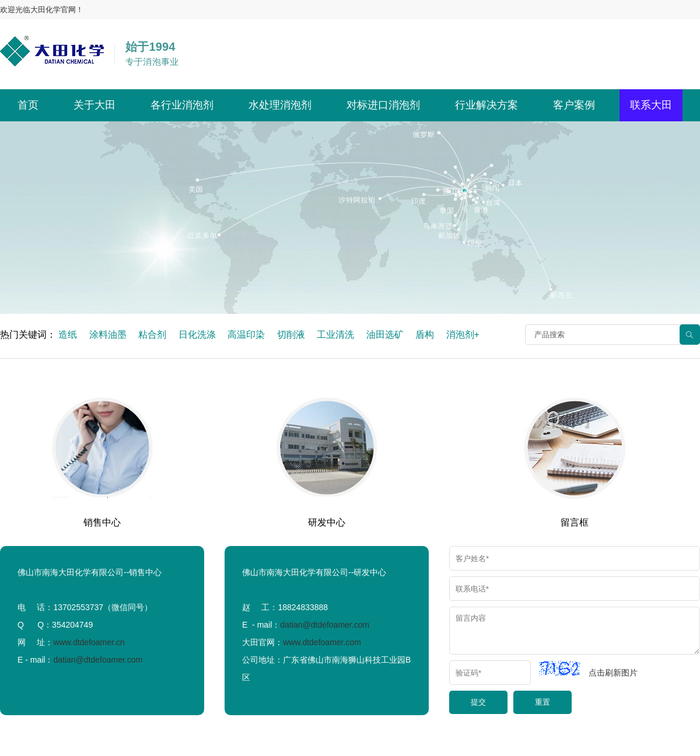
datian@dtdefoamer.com (98, 660)
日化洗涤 (197, 335)
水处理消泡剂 (280, 105)
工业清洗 (335, 335)
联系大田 (651, 105)
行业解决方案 (487, 105)
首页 (28, 105)
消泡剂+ (463, 335)
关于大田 (94, 105)
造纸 (68, 335)
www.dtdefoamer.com (322, 642)
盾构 (425, 335)
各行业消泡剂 (182, 105)
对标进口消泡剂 (383, 105)
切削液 (291, 335)
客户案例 (574, 105)
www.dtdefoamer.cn (89, 642)
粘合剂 (152, 335)
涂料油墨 (108, 335)
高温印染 (246, 335)
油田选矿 (385, 335)
